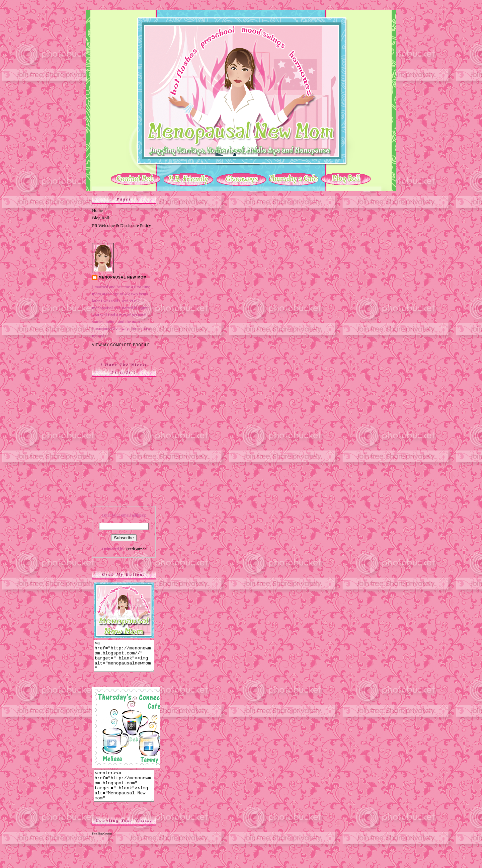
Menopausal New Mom (123, 277)
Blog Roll (101, 218)
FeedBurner (136, 549)
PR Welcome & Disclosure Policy (122, 225)
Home (97, 210)
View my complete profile (121, 345)
